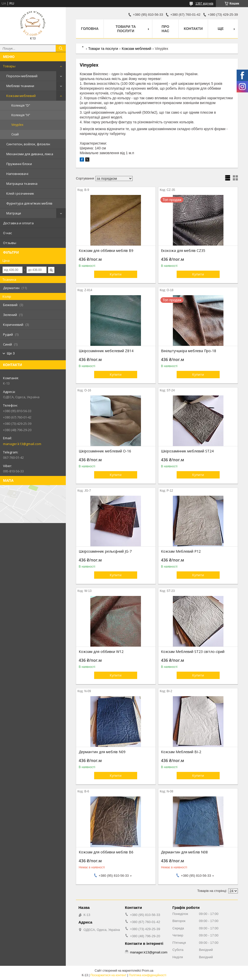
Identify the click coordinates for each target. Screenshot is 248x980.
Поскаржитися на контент (108, 975)
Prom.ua (148, 971)
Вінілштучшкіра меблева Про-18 (189, 351)
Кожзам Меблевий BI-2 (181, 752)
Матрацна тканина (22, 184)
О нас (7, 233)
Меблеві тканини (20, 86)
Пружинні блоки (19, 164)
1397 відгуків (204, 4)
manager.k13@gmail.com (22, 444)
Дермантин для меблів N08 (184, 852)
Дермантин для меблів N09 (102, 752)
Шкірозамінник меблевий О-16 (105, 451)
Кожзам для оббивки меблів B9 (106, 251)
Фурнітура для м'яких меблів (29, 203)
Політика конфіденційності (148, 975)
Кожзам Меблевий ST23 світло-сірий (193, 652)
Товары (9, 66)
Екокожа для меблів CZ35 (183, 251)
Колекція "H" (21, 115)
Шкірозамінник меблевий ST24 (187, 451)
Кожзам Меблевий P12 (181, 551)
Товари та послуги (126, 29)
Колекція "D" (21, 105)
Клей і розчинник (20, 193)
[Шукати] (61, 48)
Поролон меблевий (22, 76)
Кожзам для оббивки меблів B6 (106, 852)
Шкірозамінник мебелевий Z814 (106, 351)
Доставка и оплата (18, 223)
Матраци (14, 213)
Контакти (193, 29)
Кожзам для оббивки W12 (101, 652)
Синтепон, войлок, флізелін (28, 144)
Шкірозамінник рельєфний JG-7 (105, 551)
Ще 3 (11, 353)
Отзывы (10, 243)
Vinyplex (17, 125)
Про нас (166, 29)
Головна (90, 29)
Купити (116, 274)
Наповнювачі (17, 174)
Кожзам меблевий (21, 96)
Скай (15, 134)
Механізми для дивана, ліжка (30, 154)
